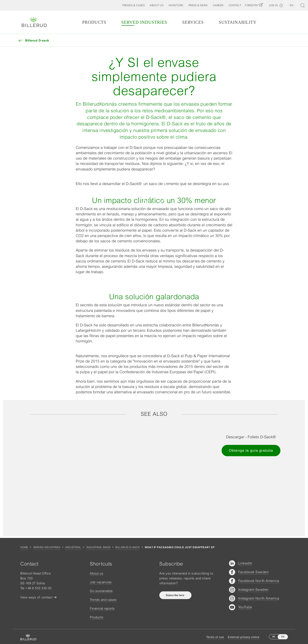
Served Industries (144, 22)
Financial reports (102, 608)
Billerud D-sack (128, 547)
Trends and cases (103, 600)
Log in (273, 5)
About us (97, 573)
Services (193, 22)
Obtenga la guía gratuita (251, 451)
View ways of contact (36, 597)
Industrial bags (98, 547)
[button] (157, 5)
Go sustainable (101, 591)
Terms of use (215, 637)
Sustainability (238, 22)
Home (24, 547)
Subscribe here (175, 595)
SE (274, 637)
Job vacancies (101, 582)
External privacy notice (244, 637)
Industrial (73, 547)
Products (94, 22)
